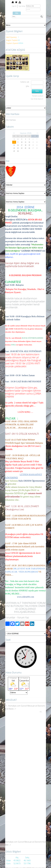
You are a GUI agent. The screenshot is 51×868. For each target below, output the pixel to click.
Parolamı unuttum (38, 96)
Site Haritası (11, 120)
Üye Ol (14, 6)
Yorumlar (10, 617)
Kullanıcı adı (25, 82)
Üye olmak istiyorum (37, 99)
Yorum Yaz (23, 617)
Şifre (27, 86)
